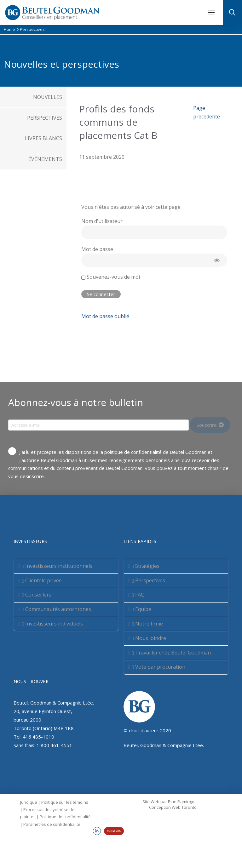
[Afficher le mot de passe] (217, 260)
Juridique (29, 802)
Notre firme (148, 624)
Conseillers (37, 595)
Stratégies (146, 566)
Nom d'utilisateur (102, 221)
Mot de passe (97, 249)
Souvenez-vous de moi (111, 277)
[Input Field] (98, 425)
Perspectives (149, 580)
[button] (211, 13)
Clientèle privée (42, 580)
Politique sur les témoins (65, 802)
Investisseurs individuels (52, 624)
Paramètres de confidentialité (52, 824)
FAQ (138, 595)
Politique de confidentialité (65, 817)
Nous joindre (149, 638)
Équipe (142, 609)
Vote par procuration (159, 667)
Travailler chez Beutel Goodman (172, 653)
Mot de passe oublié (105, 316)
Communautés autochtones (56, 609)
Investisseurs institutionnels (57, 566)
